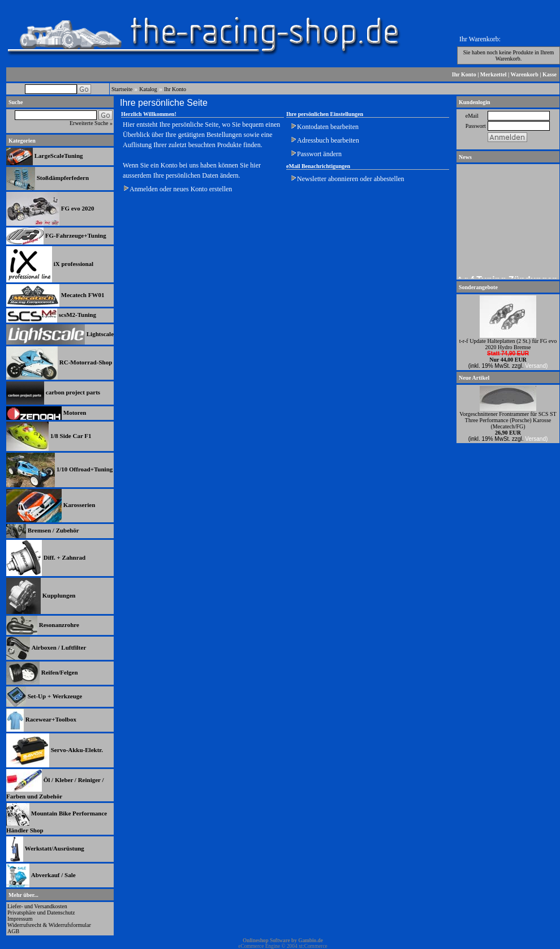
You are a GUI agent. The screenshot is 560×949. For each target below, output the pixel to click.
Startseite (122, 89)
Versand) (536, 366)
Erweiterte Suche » (91, 123)
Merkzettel (494, 74)
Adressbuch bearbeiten (328, 140)
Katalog (148, 89)
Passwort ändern (319, 154)
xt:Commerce (313, 946)
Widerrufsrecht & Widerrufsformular (49, 925)
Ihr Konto (464, 74)
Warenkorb (525, 74)
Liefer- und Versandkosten (37, 906)
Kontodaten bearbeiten (328, 127)
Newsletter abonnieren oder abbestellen (351, 179)
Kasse (550, 74)
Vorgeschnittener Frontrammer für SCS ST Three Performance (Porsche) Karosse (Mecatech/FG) (508, 420)
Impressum (20, 919)
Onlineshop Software (266, 941)
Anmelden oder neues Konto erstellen (181, 189)
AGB (13, 931)
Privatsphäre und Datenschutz (41, 912)
